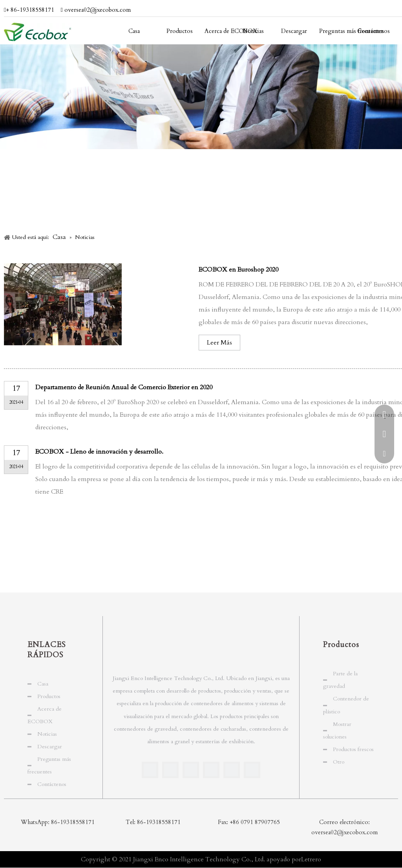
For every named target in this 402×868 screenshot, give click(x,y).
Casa (43, 684)
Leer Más (219, 343)
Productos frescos (353, 749)
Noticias (47, 734)
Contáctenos (52, 784)
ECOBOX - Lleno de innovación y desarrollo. (99, 452)
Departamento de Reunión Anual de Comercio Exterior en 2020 (124, 387)
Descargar (50, 747)
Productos (49, 696)
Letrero (311, 859)
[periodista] (201, 97)
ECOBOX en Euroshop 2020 (238, 270)
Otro (339, 762)
